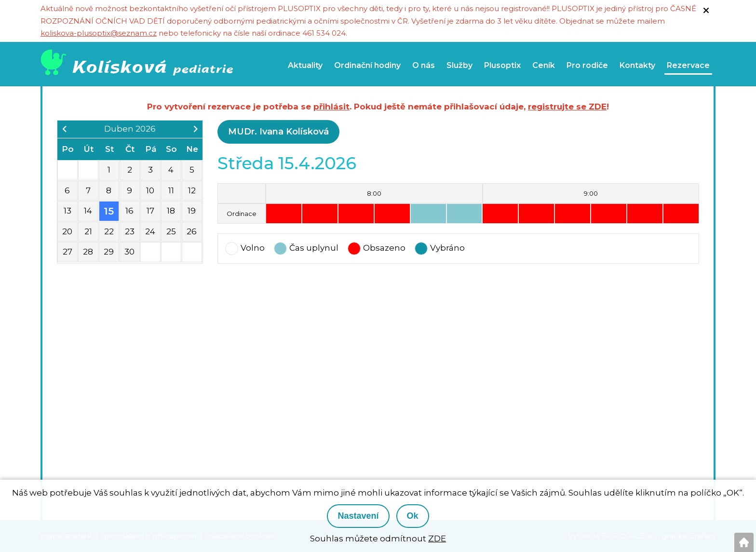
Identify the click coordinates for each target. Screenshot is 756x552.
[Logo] (139, 64)
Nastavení (358, 516)
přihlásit (331, 107)
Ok (413, 516)
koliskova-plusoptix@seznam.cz (99, 33)
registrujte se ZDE (567, 107)
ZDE (437, 539)
